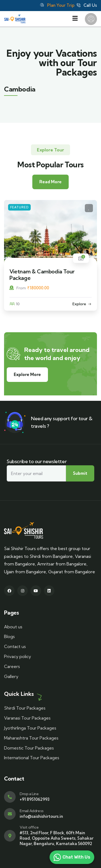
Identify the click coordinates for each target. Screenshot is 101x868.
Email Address (32, 811)
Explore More (27, 374)
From (18, 288)
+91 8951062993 (35, 799)
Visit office (29, 827)
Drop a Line (29, 794)
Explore (79, 304)
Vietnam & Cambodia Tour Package (42, 275)
